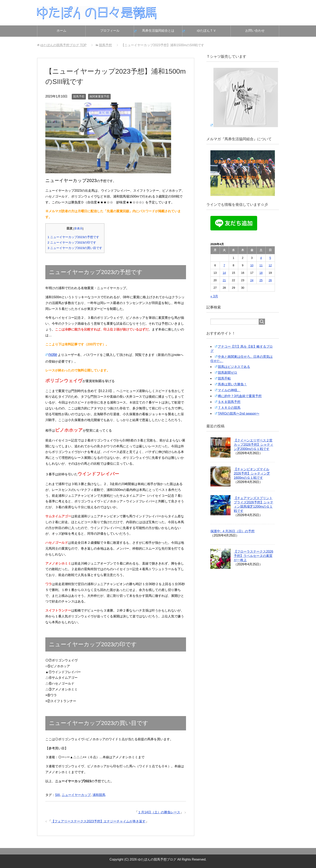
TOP (63, 45)
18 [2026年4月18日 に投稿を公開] (261, 273)
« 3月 (214, 296)
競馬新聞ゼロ (228, 373)
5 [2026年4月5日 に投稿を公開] (270, 258)
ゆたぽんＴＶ (207, 31)
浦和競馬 (99, 795)
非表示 (78, 229)
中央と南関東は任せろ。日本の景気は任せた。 (242, 359)
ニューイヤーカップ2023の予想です (73, 237)
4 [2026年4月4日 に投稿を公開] (261, 258)
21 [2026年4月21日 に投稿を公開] (224, 280)
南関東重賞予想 (99, 96)
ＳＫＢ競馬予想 (229, 402)
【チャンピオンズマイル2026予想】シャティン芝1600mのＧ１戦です (252, 473)
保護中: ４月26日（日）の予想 (232, 531)
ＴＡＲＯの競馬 (229, 408)
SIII (57, 795)
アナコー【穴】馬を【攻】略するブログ (242, 349)
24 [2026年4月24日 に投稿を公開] (252, 280)
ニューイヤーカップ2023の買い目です (75, 248)
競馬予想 (79, 96)
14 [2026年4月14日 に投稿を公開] (224, 273)
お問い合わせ (255, 31)
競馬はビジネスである (234, 367)
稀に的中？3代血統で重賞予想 (240, 396)
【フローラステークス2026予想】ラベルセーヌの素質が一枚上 (254, 556)
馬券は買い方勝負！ (232, 384)
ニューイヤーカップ (76, 795)
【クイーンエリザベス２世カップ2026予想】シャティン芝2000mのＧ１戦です (254, 445)
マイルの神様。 (229, 390)
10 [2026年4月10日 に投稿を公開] (252, 265)
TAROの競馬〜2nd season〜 (239, 414)
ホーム (61, 31)
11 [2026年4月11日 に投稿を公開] (261, 265)
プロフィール (110, 31)
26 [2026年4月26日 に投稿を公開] (270, 280)
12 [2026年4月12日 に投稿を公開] (270, 265)
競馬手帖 (224, 378)
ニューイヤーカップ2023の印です (72, 242)
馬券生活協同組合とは (158, 31)
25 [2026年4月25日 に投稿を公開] (261, 280)
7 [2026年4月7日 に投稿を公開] (224, 265)
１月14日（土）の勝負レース (159, 812)
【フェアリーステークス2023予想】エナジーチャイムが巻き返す (98, 821)
